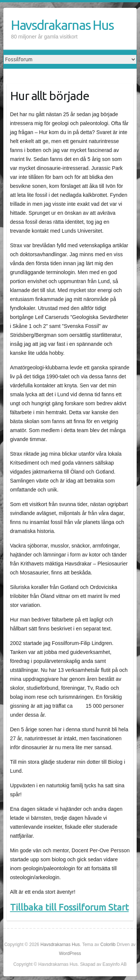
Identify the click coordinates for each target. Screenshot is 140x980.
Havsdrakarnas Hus (62, 25)
